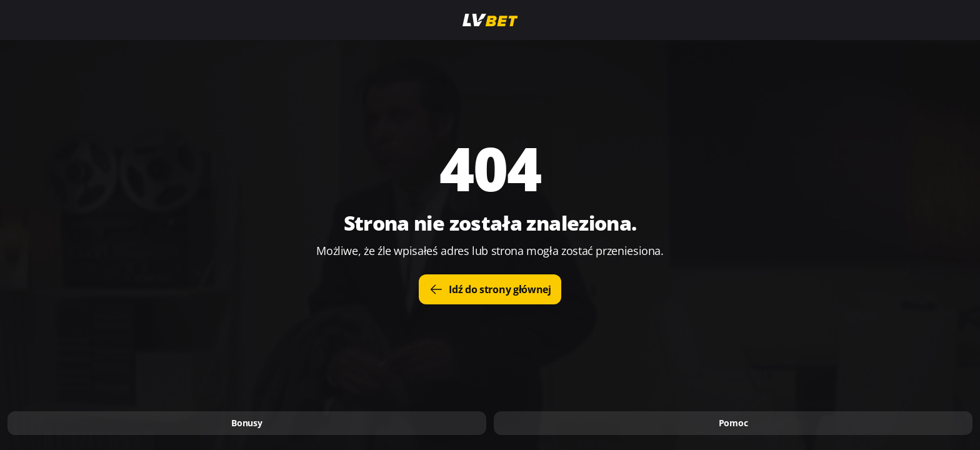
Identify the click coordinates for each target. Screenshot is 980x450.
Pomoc (733, 423)
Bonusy (247, 423)
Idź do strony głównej (490, 289)
